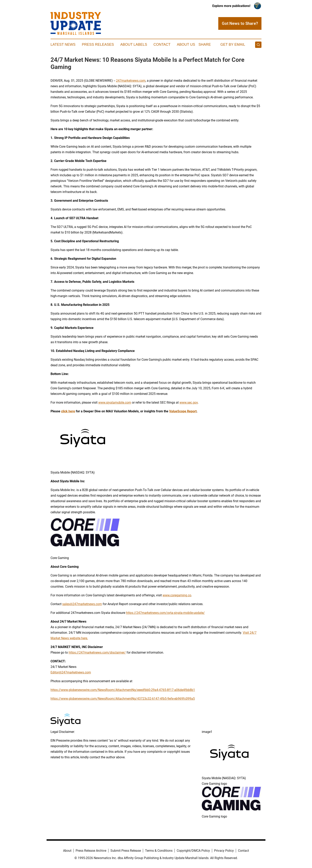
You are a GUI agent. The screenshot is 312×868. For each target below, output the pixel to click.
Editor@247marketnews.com (71, 672)
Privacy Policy (224, 851)
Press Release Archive (91, 851)
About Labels (134, 45)
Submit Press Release (126, 851)
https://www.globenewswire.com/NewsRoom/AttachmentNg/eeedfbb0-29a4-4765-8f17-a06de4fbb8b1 (123, 690)
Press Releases (98, 45)
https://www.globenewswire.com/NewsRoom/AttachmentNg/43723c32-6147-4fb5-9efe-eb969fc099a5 (123, 699)
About (67, 851)
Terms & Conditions (159, 851)
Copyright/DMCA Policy (193, 851)
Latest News (63, 45)
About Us (186, 45)
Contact (162, 45)
